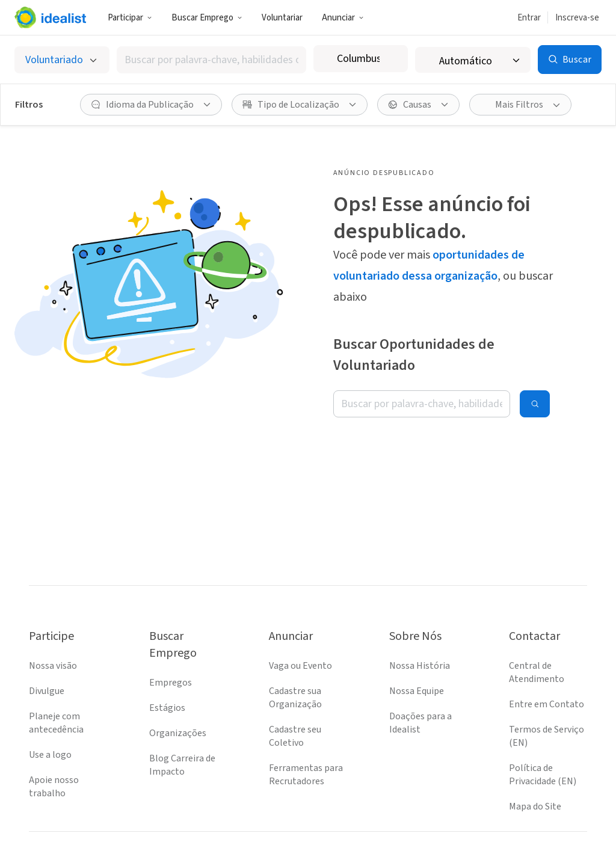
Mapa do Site (535, 764)
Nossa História (420, 624)
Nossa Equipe (417, 649)
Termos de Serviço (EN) (547, 694)
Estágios (167, 666)
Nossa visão (53, 624)
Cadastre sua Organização (295, 656)
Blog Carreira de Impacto (182, 723)
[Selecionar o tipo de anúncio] (64, 60)
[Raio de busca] (480, 60)
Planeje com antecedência (56, 681)
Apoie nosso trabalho (54, 745)
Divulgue (47, 649)
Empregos (171, 641)
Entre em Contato (547, 662)
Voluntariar (282, 18)
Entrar (529, 18)
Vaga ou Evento (300, 624)
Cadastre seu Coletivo (295, 694)
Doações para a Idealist (420, 681)
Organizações (178, 691)
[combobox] (219, 60)
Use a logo (50, 713)
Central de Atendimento (537, 630)
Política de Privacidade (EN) (543, 733)
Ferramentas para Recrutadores (306, 733)
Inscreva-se (577, 18)
